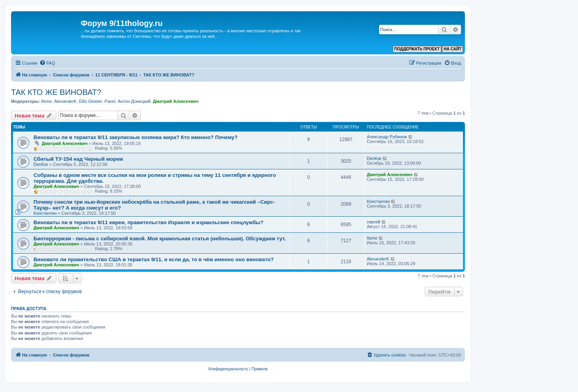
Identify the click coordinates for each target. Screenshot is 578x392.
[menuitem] (47, 63)
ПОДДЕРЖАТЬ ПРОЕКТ (417, 49)
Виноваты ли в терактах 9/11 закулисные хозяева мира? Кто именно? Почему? (136, 137)
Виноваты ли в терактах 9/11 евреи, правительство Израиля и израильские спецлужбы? (149, 222)
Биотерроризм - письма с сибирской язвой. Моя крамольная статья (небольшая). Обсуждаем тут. (160, 239)
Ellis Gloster (91, 101)
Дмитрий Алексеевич (176, 101)
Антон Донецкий (134, 101)
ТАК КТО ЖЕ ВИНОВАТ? (56, 92)
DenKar (41, 164)
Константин (45, 213)
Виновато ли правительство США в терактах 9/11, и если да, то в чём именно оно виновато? (154, 259)
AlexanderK (66, 101)
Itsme (46, 101)
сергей (374, 222)
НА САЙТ (453, 49)
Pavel (110, 101)
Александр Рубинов (387, 137)
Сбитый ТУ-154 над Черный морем (78, 159)
